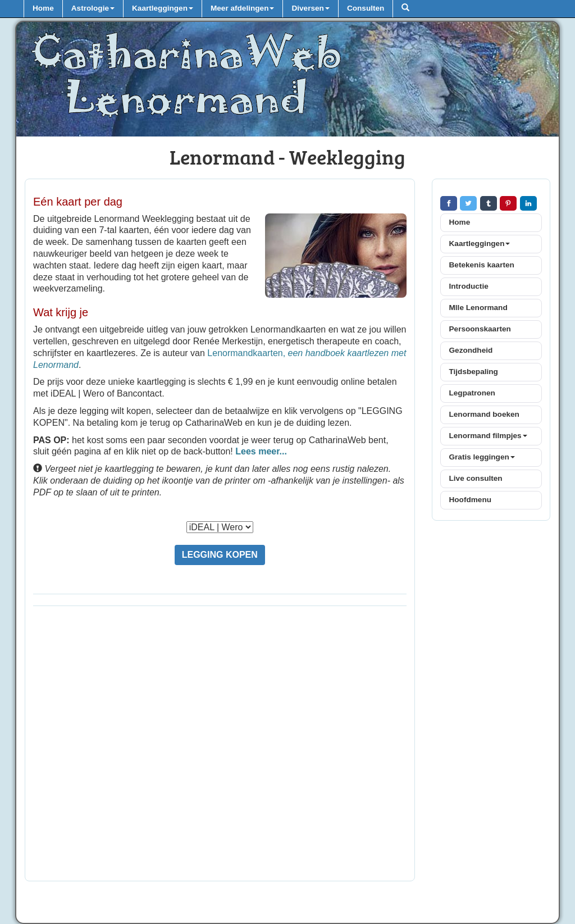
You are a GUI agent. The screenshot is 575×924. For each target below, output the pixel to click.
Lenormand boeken (484, 414)
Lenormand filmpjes (488, 436)
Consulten (366, 8)
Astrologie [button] (93, 8)
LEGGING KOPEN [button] (220, 555)
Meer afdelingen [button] (243, 8)
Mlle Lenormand (478, 308)
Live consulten (476, 478)
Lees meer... (261, 451)
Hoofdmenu (471, 500)
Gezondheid (471, 350)
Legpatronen (472, 393)
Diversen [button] (310, 8)
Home (43, 8)
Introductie (469, 286)
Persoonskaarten (480, 329)
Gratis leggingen (482, 457)
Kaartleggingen (480, 243)
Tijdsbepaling (474, 372)
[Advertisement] (220, 747)
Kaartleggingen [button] (163, 8)
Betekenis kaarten (482, 265)
